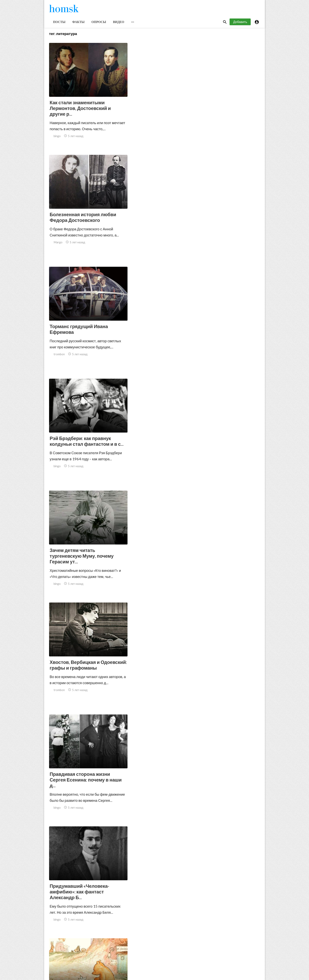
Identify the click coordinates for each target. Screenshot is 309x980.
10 (148, 946)
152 (174, 946)
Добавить (240, 23)
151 (165, 946)
